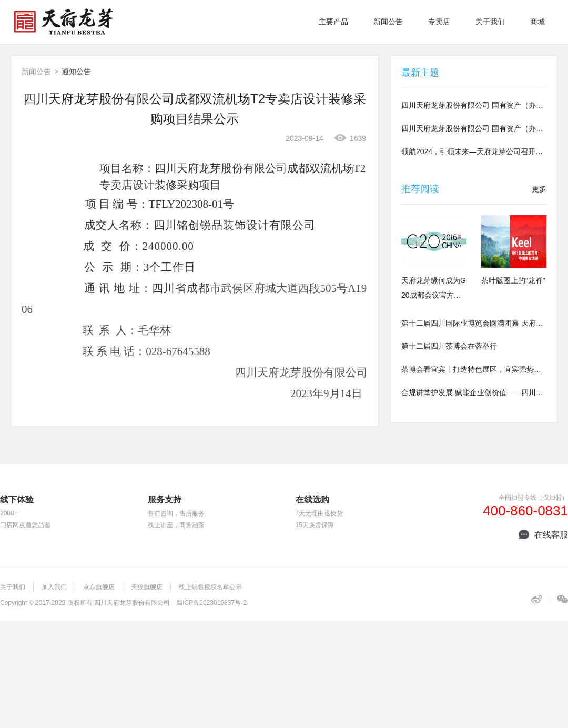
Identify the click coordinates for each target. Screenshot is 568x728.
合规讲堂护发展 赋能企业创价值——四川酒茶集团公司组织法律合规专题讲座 (474, 392)
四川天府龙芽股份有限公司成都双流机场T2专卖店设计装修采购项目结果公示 (195, 109)
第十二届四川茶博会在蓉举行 (449, 346)
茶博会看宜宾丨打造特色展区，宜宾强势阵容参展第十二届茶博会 (474, 369)
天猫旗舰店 (147, 587)
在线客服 (543, 535)
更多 (539, 189)
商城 (537, 22)
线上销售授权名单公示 (210, 587)
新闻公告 (388, 22)
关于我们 (490, 22)
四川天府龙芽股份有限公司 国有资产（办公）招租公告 (474, 105)
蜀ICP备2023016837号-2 (211, 603)
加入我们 (54, 587)
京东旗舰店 (99, 587)
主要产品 (333, 22)
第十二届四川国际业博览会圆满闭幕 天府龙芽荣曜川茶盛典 (474, 323)
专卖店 (439, 22)
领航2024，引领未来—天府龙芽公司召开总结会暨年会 (474, 151)
